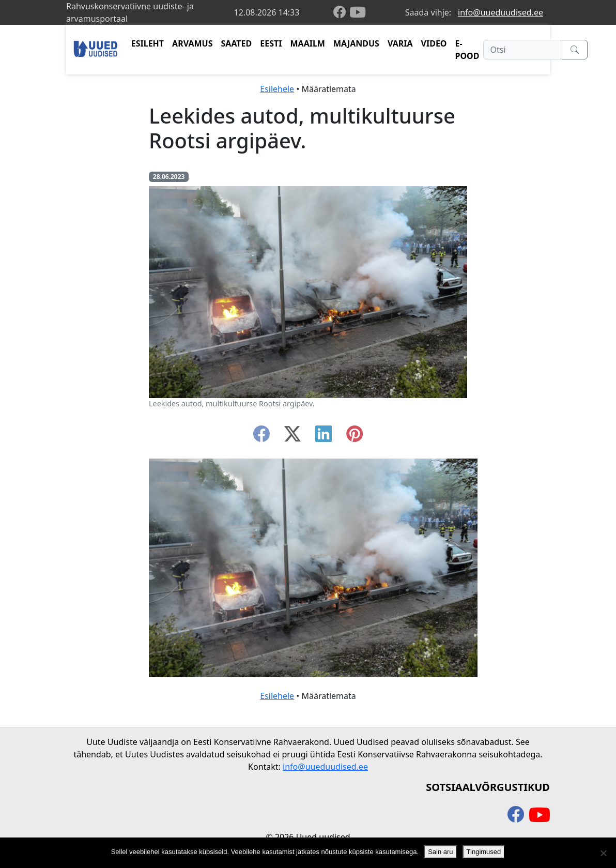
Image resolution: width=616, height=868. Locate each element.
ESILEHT (148, 43)
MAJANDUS (356, 43)
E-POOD (467, 50)
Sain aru (440, 852)
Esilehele (277, 89)
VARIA (400, 43)
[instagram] (355, 437)
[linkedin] (324, 437)
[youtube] (358, 12)
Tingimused (484, 852)
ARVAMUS (192, 43)
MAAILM (307, 43)
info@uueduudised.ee (501, 12)
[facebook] (342, 13)
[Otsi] (523, 50)
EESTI (271, 43)
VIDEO (434, 43)
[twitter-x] (292, 437)
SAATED (237, 43)
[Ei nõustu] (603, 853)
